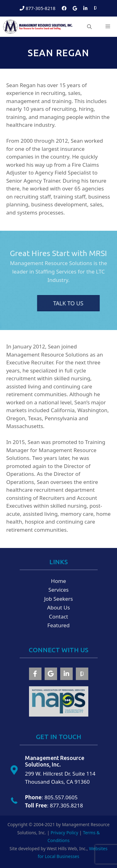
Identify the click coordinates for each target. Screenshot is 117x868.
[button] (35, 674)
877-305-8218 (37, 8)
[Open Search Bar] (89, 27)
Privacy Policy (64, 833)
